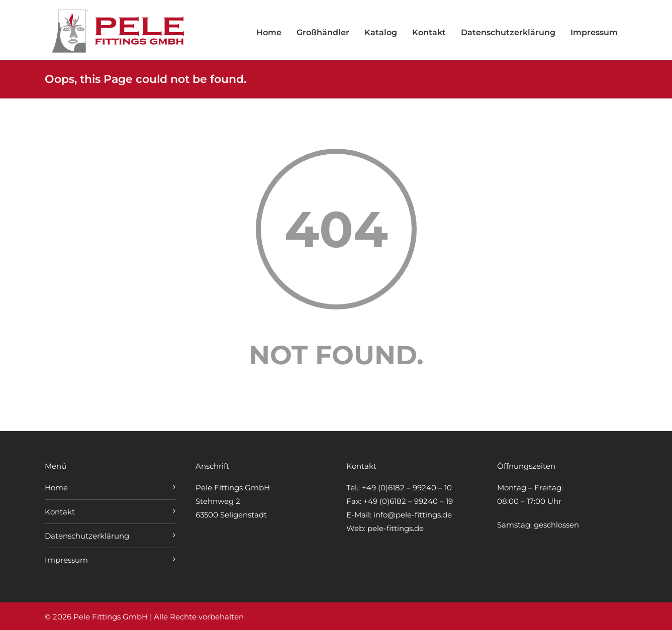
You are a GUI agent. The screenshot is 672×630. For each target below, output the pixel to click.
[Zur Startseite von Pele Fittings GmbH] (120, 50)
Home (269, 32)
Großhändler (323, 32)
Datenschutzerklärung (508, 32)
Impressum (594, 32)
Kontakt (429, 32)
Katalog (381, 32)
